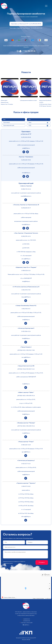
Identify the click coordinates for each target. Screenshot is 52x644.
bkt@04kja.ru (26, 414)
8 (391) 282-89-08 (26, 137)
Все (4, 120)
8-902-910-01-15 (26, 309)
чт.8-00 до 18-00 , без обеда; (26, 506)
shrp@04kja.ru (26, 281)
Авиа (30, 122)
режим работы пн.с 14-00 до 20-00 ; (26, 399)
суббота (19, 377)
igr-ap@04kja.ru (26, 452)
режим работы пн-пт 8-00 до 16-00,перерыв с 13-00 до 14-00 (26, 354)
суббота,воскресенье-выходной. (26, 316)
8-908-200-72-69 (26, 445)
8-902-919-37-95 (26, 290)
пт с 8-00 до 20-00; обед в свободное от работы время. (26, 407)
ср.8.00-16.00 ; (26, 248)
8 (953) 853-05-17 (26, 208)
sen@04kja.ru (26, 320)
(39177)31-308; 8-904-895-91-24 (26, 426)
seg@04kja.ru (26, 475)
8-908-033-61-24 (26, 271)
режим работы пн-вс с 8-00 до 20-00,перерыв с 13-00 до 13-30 (26, 449)
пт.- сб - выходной (26, 510)
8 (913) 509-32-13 (27, 619)
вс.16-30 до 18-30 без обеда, (26, 513)
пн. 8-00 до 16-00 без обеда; (26, 494)
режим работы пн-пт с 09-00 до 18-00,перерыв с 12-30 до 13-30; (26, 373)
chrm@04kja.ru (26, 173)
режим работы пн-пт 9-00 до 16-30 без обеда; (26, 214)
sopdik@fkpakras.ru (26, 196)
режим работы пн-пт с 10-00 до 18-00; (26, 468)
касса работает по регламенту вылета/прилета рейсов (26, 294)
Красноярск (7, 122)
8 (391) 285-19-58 (26, 160)
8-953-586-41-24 (26, 331)
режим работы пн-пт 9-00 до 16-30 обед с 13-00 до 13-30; (26, 313)
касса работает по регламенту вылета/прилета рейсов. (26, 193)
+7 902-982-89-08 (29, 51)
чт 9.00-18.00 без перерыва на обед (26, 252)
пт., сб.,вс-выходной (26, 256)
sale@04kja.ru (26, 148)
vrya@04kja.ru (26, 433)
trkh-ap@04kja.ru (26, 517)
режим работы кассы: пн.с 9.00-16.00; (26, 240)
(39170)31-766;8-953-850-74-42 (26, 369)
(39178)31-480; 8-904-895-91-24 (26, 396)
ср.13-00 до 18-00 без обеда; (26, 502)
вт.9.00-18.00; (26, 244)
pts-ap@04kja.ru (26, 259)
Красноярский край (9, 125)
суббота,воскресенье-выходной (26, 168)
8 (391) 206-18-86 (27, 621)
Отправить (42, 562)
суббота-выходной (26, 217)
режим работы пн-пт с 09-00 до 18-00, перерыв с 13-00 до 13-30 (26, 141)
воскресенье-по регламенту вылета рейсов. (26, 221)
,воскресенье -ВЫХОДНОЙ (28, 377)
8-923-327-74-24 (26, 464)
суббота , (20, 145)
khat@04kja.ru (26, 338)
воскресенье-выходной (28, 145)
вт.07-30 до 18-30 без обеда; (26, 498)
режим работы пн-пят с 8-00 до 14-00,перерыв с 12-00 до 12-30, (26, 164)
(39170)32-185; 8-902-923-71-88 (26, 350)
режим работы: (26, 490)
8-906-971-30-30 (26, 486)
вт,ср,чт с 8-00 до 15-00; (26, 403)
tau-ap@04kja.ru (26, 357)
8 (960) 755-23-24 (26, 189)
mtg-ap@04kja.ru (26, 297)
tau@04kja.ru (26, 384)
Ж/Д (30, 125)
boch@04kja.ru (26, 225)
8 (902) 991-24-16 (26, 236)
